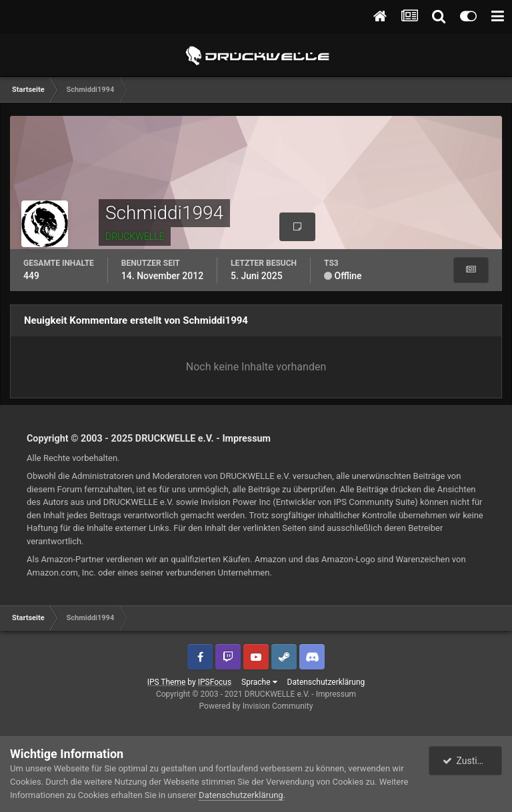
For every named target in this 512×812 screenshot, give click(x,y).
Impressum (246, 438)
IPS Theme (167, 682)
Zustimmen (473, 761)
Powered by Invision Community (256, 706)
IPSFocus (215, 682)
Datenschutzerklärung (326, 682)
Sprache (259, 682)
